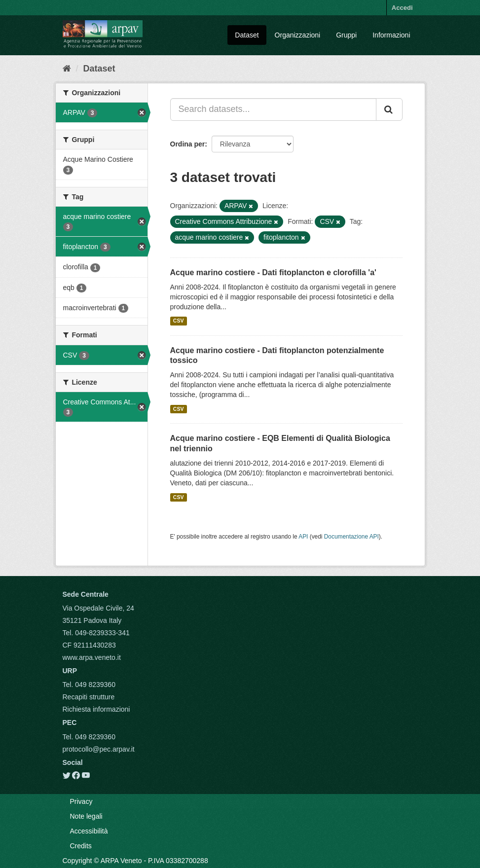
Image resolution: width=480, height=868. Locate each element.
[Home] (67, 69)
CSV (179, 321)
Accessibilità (89, 831)
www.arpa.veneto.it (92, 657)
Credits (81, 846)
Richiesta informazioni (96, 709)
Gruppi (346, 35)
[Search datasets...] (273, 109)
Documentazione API (351, 537)
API (303, 537)
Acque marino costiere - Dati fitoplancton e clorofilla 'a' (273, 272)
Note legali (86, 816)
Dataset (247, 35)
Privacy (81, 801)
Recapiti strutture (89, 697)
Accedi (402, 8)
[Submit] (389, 109)
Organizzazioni (298, 35)
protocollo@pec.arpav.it (99, 749)
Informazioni (391, 35)
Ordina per (188, 144)
